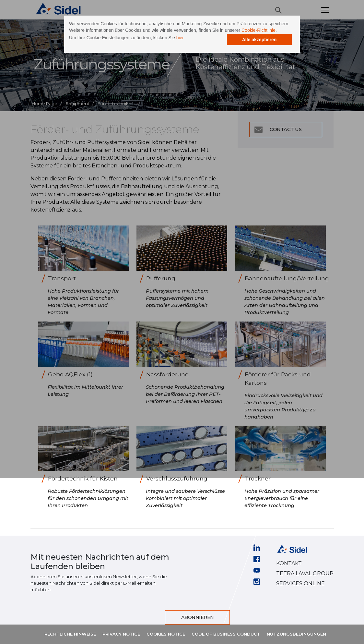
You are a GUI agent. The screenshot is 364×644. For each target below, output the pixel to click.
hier (200, 48)
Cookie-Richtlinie (150, 41)
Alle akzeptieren (239, 57)
